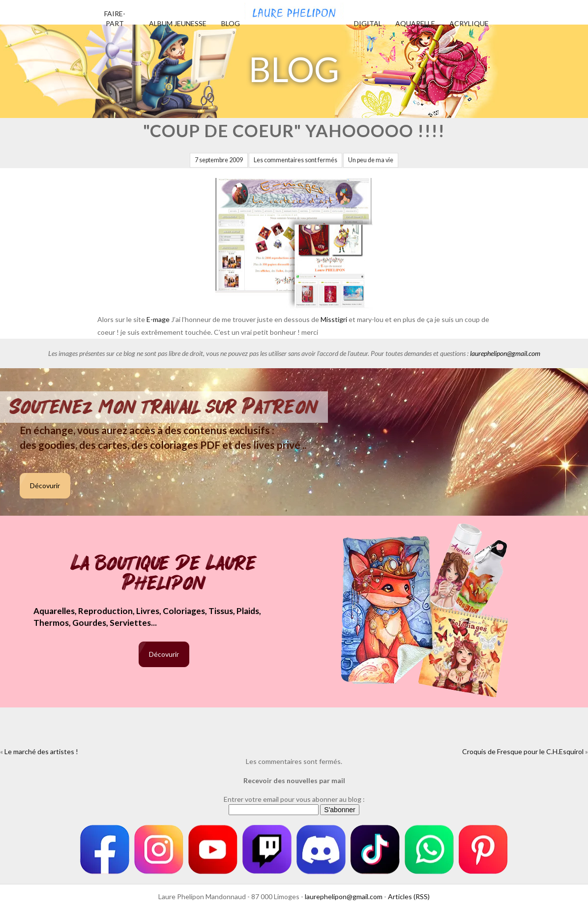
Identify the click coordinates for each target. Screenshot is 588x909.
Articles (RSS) (409, 896)
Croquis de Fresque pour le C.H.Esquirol (523, 751)
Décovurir (45, 485)
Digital (368, 23)
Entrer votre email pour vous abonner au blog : (294, 799)
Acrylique (469, 23)
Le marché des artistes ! (41, 751)
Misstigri (335, 319)
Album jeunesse (178, 23)
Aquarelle (415, 23)
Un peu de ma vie (371, 160)
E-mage (158, 319)
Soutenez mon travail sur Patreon (164, 407)
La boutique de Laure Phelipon (164, 574)
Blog (231, 23)
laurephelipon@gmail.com (505, 353)
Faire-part (115, 18)
